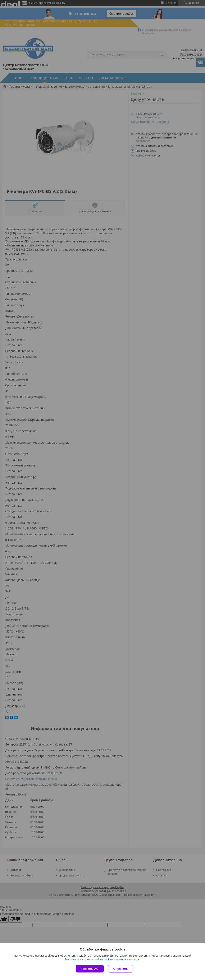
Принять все (90, 969)
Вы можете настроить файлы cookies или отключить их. (101, 959)
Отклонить (121, 969)
